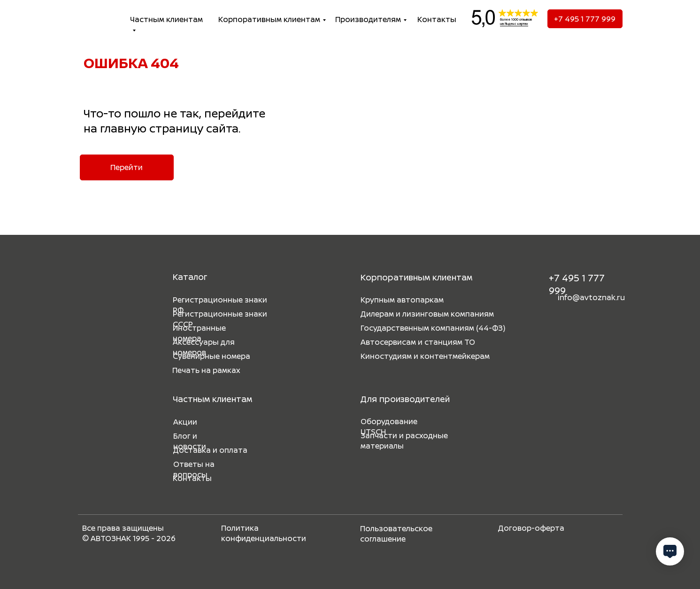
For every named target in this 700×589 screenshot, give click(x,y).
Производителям (368, 19)
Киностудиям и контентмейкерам (425, 356)
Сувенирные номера (212, 356)
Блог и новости (190, 441)
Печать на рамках (206, 370)
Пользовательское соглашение (396, 534)
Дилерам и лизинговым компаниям (427, 314)
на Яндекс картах (514, 24)
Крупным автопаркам (402, 300)
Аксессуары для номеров (204, 347)
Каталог (190, 277)
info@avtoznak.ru (591, 297)
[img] (94, 19)
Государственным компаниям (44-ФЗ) (433, 328)
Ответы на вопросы (194, 469)
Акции (185, 422)
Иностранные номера (199, 333)
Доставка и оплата (210, 450)
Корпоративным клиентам (269, 19)
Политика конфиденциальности (264, 533)
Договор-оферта (531, 528)
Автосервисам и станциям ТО (418, 342)
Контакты (437, 19)
